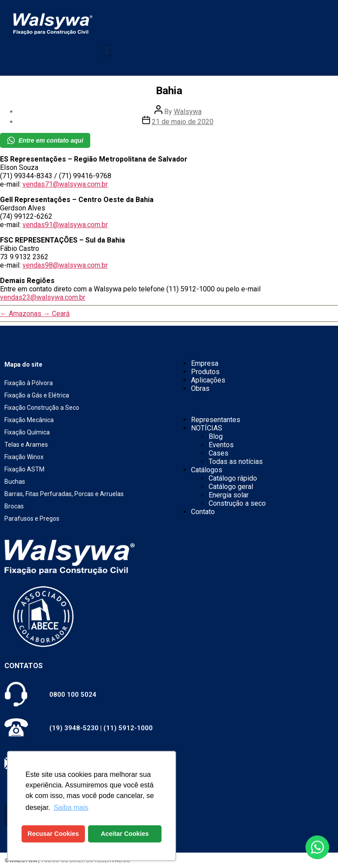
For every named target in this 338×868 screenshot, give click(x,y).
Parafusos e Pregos (32, 519)
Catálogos (207, 470)
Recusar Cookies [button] (53, 834)
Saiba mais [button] (71, 807)
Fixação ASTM (24, 469)
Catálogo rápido (233, 478)
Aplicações (208, 380)
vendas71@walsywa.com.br (65, 184)
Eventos (221, 445)
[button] (107, 51)
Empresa (205, 363)
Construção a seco (237, 503)
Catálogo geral (231, 487)
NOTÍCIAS (207, 428)
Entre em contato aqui (45, 140)
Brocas (14, 506)
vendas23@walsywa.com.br (43, 297)
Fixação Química (27, 432)
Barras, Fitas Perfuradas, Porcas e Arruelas (64, 494)
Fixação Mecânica (29, 420)
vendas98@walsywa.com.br (65, 265)
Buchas (15, 482)
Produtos (205, 372)
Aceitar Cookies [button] (125, 834)
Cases (219, 453)
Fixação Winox (24, 457)
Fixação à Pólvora (29, 383)
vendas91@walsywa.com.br (65, 225)
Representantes (216, 420)
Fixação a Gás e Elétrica (37, 395)
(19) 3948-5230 (74, 728)
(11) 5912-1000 (128, 728)
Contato (203, 512)
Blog (216, 436)
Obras (200, 388)
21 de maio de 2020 (183, 122)
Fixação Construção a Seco (42, 408)
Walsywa (188, 112)
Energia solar (229, 495)
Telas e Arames (26, 445)
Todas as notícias (236, 462)
